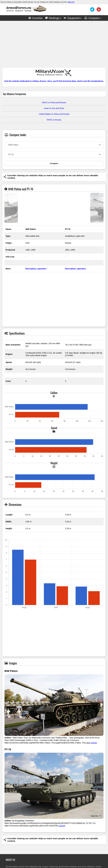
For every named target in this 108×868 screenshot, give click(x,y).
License (94, 743)
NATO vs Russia (54, 120)
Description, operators (36, 269)
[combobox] (54, 145)
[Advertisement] (54, 45)
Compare (54, 163)
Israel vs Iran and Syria (54, 108)
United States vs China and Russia (54, 114)
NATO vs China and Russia (54, 102)
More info (71, 2)
